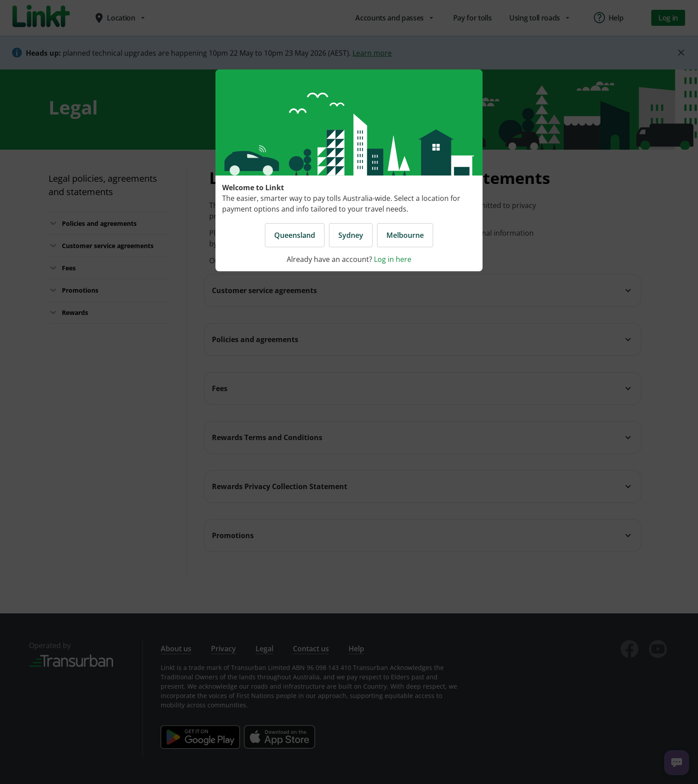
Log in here (393, 259)
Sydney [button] (351, 235)
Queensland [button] (295, 235)
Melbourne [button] (405, 235)
